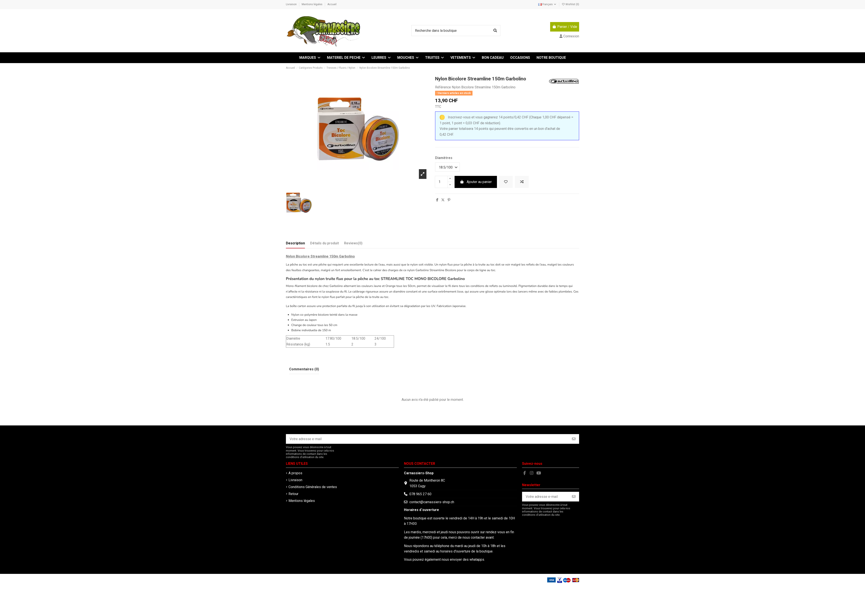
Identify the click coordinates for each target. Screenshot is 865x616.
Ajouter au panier (476, 182)
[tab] (353, 244)
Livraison (292, 4)
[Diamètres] (447, 167)
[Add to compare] (522, 182)
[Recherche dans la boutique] (495, 31)
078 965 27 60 (420, 494)
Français (547, 4)
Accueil (332, 4)
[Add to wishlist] (506, 182)
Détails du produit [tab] (324, 243)
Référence (443, 87)
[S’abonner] (574, 439)
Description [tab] (295, 243)
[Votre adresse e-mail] (427, 439)
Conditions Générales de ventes (313, 487)
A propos (295, 473)
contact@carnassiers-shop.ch (432, 502)
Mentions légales (312, 4)
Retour (293, 494)
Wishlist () (570, 4)
